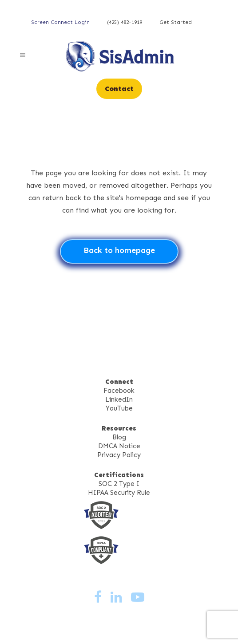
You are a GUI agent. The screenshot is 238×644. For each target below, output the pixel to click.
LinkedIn (119, 399)
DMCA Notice (119, 446)
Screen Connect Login (60, 22)
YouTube (119, 408)
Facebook (119, 391)
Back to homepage (119, 250)
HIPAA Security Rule (119, 493)
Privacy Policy (119, 455)
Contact (119, 89)
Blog (119, 437)
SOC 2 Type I (119, 484)
